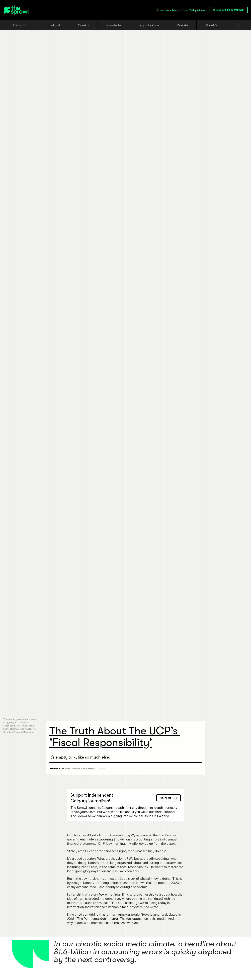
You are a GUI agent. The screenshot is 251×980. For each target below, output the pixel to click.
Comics (83, 25)
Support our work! (229, 10)
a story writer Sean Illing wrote (113, 894)
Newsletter (114, 25)
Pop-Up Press (149, 25)
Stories (19, 25)
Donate (182, 25)
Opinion (76, 769)
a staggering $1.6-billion (112, 839)
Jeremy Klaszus (59, 769)
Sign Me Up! (169, 798)
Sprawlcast (52, 25)
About (212, 25)
